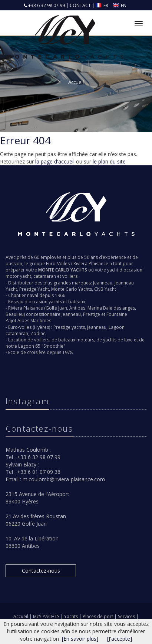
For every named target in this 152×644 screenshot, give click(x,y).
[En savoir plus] (80, 639)
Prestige (92, 314)
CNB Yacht (105, 289)
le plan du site (109, 161)
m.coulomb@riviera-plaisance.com (64, 479)
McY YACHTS (47, 616)
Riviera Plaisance (91, 264)
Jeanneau (103, 283)
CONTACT (80, 5)
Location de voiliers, (29, 340)
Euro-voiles (20, 327)
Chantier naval (23, 295)
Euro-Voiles (58, 264)
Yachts (72, 616)
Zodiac (38, 333)
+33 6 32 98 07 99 (46, 5)
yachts (55, 302)
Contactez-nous (41, 571)
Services (127, 616)
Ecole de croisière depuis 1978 (40, 352)
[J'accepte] (120, 639)
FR (103, 5)
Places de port (98, 616)
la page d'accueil (55, 161)
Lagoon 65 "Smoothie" (42, 346)
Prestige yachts (69, 327)
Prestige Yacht (34, 289)
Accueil (21, 616)
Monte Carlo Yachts (72, 289)
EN (120, 5)
